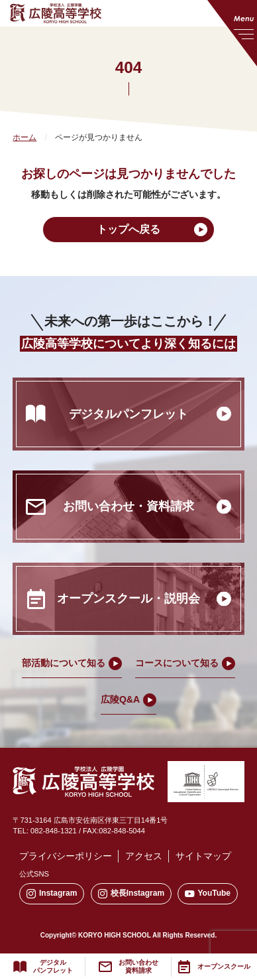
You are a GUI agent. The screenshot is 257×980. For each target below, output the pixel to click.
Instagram (52, 893)
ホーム (25, 137)
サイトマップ (203, 856)
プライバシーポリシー (66, 856)
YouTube (208, 893)
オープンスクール (224, 966)
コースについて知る (177, 663)
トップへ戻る (128, 229)
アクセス (144, 856)
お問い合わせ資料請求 (138, 967)
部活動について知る (64, 663)
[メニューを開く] (232, 33)
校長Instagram (131, 893)
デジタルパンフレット (53, 967)
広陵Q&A (120, 699)
